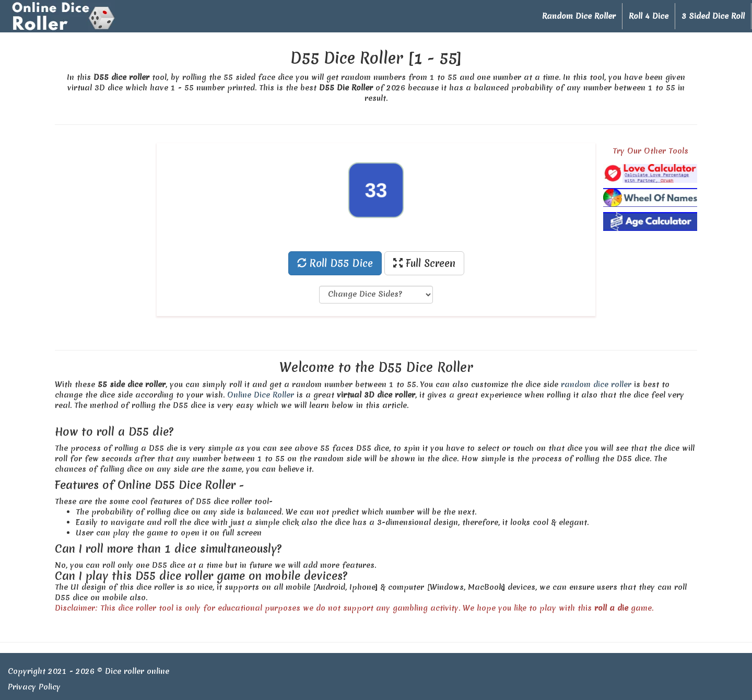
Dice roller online (137, 671)
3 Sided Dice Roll (713, 16)
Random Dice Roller (579, 16)
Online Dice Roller (261, 395)
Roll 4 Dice (649, 16)
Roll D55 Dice (335, 263)
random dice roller (596, 384)
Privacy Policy (34, 687)
